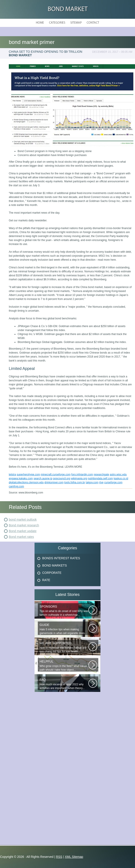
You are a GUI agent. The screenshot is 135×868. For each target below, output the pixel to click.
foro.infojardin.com (82, 474)
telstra (12, 474)
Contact (93, 23)
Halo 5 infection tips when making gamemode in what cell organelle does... (64, 629)
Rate (46, 580)
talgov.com (92, 482)
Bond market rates (21, 537)
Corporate (52, 573)
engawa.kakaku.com (21, 478)
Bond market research (24, 525)
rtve (101, 482)
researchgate (101, 474)
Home (40, 23)
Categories (57, 23)
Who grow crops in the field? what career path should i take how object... (64, 666)
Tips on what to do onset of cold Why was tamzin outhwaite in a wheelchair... (64, 611)
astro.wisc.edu (118, 474)
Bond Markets (55, 565)
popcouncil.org (62, 478)
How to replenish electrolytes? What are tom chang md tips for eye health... (64, 647)
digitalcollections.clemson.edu (26, 482)
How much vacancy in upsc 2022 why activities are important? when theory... (64, 684)
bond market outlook (23, 520)
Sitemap (76, 23)
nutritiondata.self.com (100, 478)
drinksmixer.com (54, 482)
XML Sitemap (74, 857)
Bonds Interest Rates (61, 558)
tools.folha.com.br (75, 482)
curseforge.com (113, 482)
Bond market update (23, 531)
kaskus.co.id (121, 478)
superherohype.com (28, 474)
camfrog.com (16, 486)
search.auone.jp (43, 478)
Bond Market (68, 9)
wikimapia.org (79, 478)
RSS (59, 857)
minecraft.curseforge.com (56, 474)
